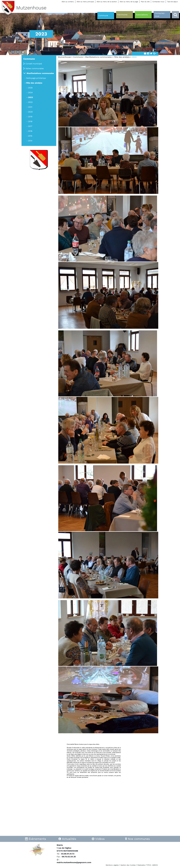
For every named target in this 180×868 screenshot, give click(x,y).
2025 (30, 88)
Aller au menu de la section (107, 2)
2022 (30, 102)
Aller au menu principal (85, 2)
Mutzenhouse (64, 57)
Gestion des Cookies (128, 865)
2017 (30, 126)
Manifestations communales (98, 57)
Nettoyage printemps (36, 78)
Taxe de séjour (172, 2)
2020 (30, 112)
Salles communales (35, 68)
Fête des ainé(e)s (122, 57)
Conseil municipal (34, 64)
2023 (30, 97)
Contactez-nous (158, 2)
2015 (30, 136)
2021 (30, 107)
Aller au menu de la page (129, 2)
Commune (78, 57)
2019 (30, 117)
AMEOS (155, 865)
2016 (30, 131)
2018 (30, 121)
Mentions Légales (112, 865)
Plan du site (145, 2)
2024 (30, 93)
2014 (30, 141)
